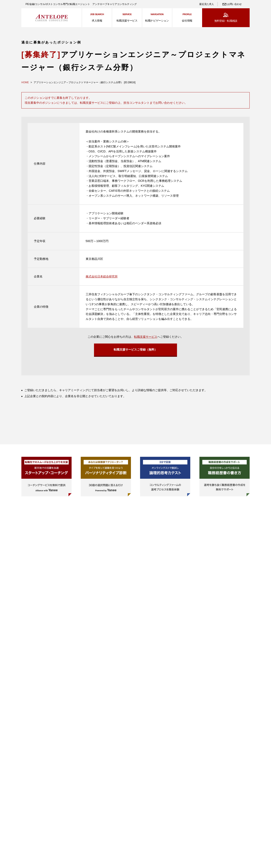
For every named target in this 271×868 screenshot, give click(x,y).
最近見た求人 (206, 4)
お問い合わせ (234, 4)
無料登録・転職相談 (226, 21)
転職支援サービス (146, 337)
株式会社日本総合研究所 (102, 276)
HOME (25, 82)
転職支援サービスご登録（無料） (135, 350)
